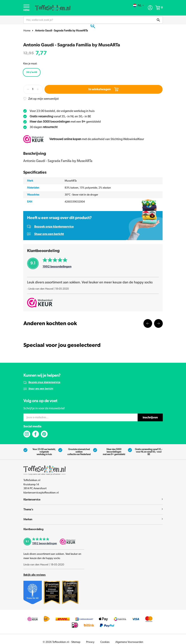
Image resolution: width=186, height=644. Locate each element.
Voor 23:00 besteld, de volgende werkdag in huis (62, 111)
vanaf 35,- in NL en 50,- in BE (60, 116)
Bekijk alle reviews (35, 575)
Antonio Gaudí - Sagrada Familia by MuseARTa (61, 31)
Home (27, 31)
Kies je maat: (30, 64)
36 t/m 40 (32, 72)
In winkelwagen (103, 89)
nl (138, 5)
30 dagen (44, 127)
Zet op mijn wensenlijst (43, 99)
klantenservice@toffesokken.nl (41, 493)
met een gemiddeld (65, 122)
